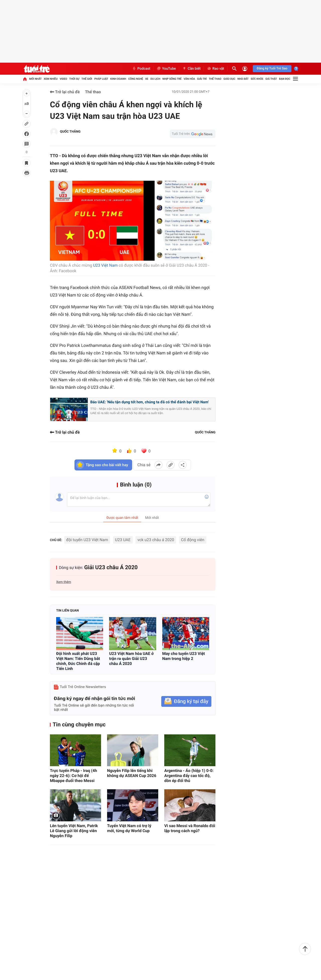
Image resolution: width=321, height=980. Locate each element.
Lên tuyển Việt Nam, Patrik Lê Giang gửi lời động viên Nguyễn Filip (74, 831)
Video (63, 79)
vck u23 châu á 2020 (156, 540)
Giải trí (202, 79)
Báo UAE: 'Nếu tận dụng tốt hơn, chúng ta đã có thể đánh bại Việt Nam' (149, 402)
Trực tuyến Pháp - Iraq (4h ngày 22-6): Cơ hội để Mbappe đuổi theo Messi (73, 776)
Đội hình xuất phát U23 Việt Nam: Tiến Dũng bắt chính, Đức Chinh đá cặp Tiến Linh (78, 661)
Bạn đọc (285, 79)
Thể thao (215, 79)
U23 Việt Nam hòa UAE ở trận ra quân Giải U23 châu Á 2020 (131, 659)
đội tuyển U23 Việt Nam (87, 540)
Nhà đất (243, 79)
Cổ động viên (193, 540)
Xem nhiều (51, 79)
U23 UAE (123, 540)
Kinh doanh (118, 79)
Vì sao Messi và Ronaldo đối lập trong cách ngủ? (190, 828)
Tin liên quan (67, 611)
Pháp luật (101, 79)
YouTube (166, 69)
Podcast (141, 69)
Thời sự (74, 79)
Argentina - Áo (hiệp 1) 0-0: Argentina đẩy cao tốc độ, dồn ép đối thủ (189, 776)
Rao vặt (216, 69)
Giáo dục (229, 79)
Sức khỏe (257, 79)
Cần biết (191, 69)
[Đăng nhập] (245, 69)
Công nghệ (136, 79)
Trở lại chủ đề (65, 92)
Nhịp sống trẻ (172, 79)
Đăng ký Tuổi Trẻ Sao (272, 69)
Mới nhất (35, 79)
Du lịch (155, 79)
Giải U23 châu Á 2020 (111, 568)
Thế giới (87, 79)
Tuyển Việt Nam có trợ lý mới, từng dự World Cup (129, 828)
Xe (147, 79)
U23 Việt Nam (105, 265)
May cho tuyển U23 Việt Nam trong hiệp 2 (184, 656)
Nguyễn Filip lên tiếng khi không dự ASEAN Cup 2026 (132, 773)
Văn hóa (189, 79)
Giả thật (271, 79)
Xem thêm (64, 582)
